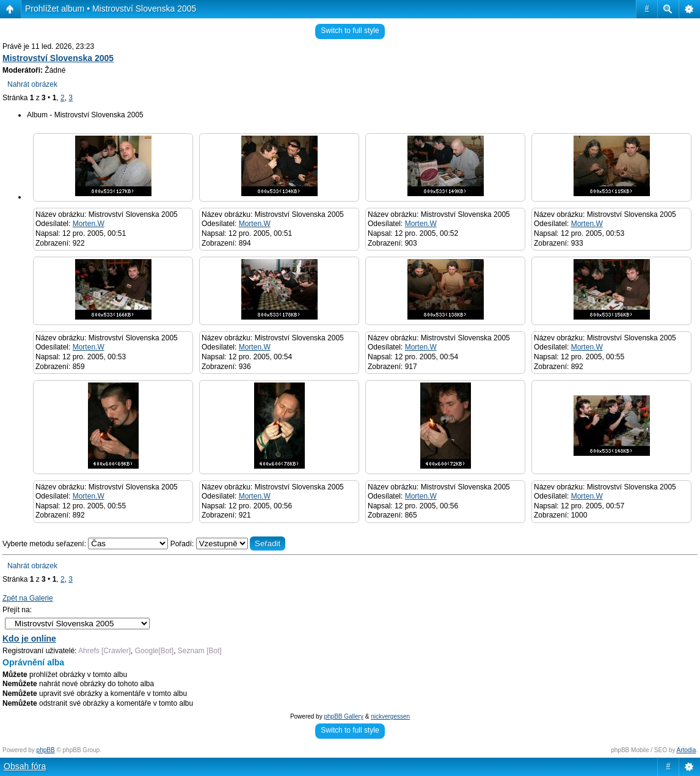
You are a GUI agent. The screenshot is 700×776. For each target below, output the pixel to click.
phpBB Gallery (343, 716)
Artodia (687, 750)
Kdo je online (29, 639)
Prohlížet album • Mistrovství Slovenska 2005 (111, 9)
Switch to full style (350, 31)
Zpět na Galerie (28, 598)
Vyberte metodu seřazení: (86, 544)
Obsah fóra (25, 766)
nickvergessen (390, 716)
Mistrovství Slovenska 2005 (58, 58)
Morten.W (89, 224)
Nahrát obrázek (32, 84)
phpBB (46, 750)
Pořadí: (228, 544)
